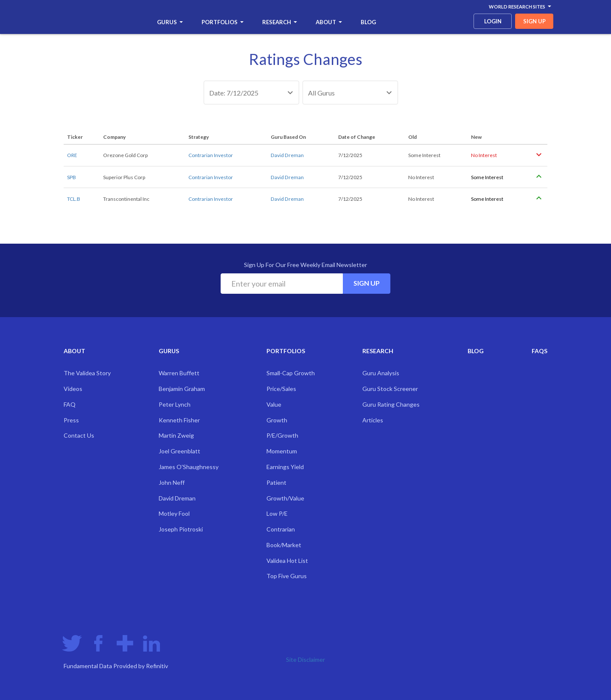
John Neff (172, 482)
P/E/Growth (282, 435)
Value (274, 404)
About (329, 22)
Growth (277, 420)
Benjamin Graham (182, 389)
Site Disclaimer (305, 659)
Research (280, 22)
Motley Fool (174, 513)
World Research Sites (520, 7)
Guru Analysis (381, 373)
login (493, 21)
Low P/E (277, 513)
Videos (73, 389)
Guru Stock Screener (390, 389)
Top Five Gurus (287, 576)
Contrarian (281, 529)
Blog (368, 22)
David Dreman (287, 155)
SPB (71, 177)
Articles (373, 420)
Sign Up (367, 283)
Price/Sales (281, 389)
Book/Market (284, 545)
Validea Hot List (287, 561)
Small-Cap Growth (291, 373)
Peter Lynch (175, 404)
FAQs (540, 351)
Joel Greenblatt (179, 451)
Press (71, 420)
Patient (276, 482)
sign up (534, 21)
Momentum (282, 451)
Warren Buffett (179, 373)
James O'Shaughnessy (189, 467)
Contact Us (79, 435)
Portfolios (223, 22)
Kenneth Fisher (179, 420)
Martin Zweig (176, 435)
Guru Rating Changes (391, 404)
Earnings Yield (285, 467)
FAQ (70, 404)
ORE (72, 155)
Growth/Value (285, 498)
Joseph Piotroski (181, 529)
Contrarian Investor (211, 155)
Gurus (170, 22)
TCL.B (74, 199)
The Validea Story (87, 373)
